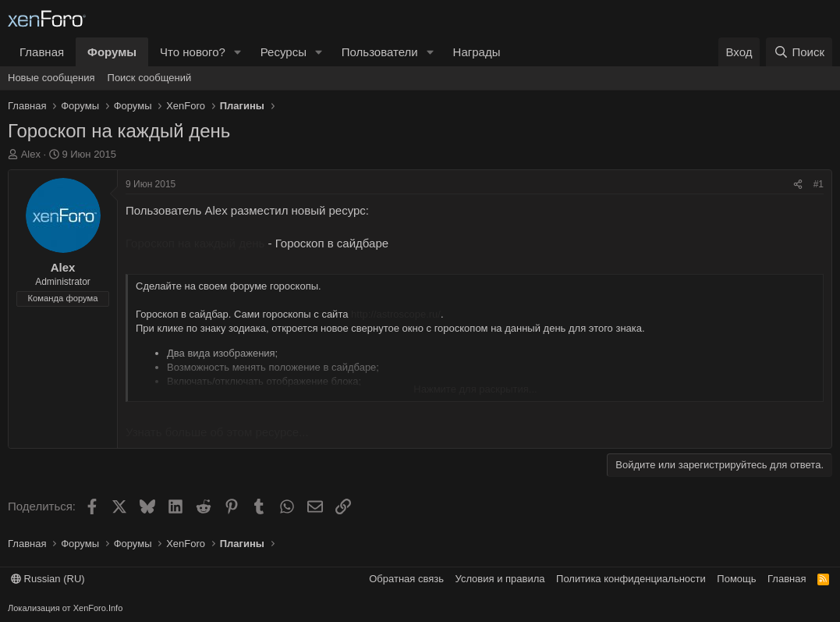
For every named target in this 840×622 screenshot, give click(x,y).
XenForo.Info (98, 608)
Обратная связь (406, 579)
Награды (477, 52)
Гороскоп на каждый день (195, 243)
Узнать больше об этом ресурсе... (217, 432)
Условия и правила (500, 579)
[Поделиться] (798, 185)
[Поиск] (799, 52)
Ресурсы (284, 52)
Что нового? (193, 52)
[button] (238, 52)
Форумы (112, 52)
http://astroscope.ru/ (396, 314)
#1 (819, 184)
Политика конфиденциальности (631, 579)
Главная (42, 52)
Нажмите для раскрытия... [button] (475, 389)
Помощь (736, 579)
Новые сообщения (51, 78)
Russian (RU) (48, 579)
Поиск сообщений (150, 78)
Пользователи (380, 52)
